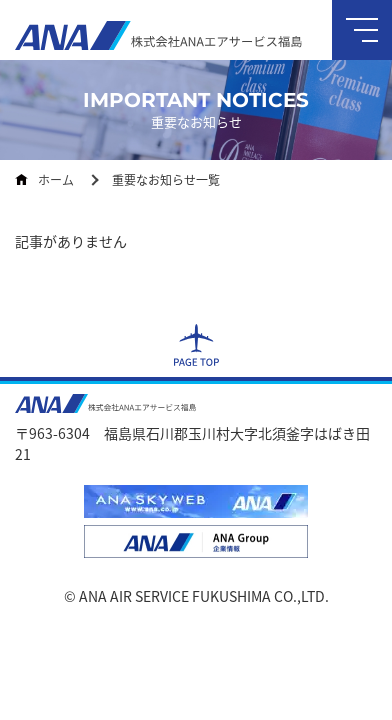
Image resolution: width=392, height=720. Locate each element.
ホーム (56, 179)
